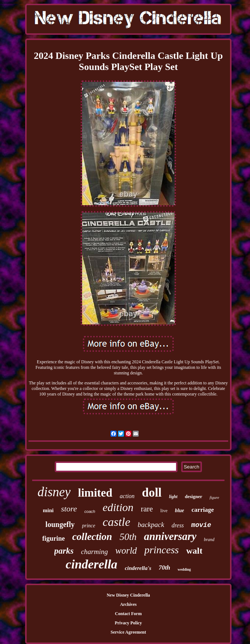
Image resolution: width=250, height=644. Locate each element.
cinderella (92, 564)
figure (214, 497)
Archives (128, 604)
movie (201, 525)
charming (94, 552)
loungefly (60, 524)
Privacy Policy (128, 623)
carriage (203, 510)
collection (92, 537)
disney (54, 492)
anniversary (170, 536)
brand (209, 540)
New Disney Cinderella (128, 595)
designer (194, 496)
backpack (151, 525)
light (173, 497)
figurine (53, 538)
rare (147, 509)
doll (152, 493)
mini (48, 510)
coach (90, 511)
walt (194, 551)
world (126, 550)
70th (164, 568)
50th (128, 537)
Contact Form (128, 614)
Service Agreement (128, 632)
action (127, 496)
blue (180, 510)
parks (64, 551)
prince (89, 526)
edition (118, 507)
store (69, 509)
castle (117, 522)
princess (161, 550)
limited (95, 493)
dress (178, 525)
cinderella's (138, 568)
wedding (184, 569)
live (164, 510)
